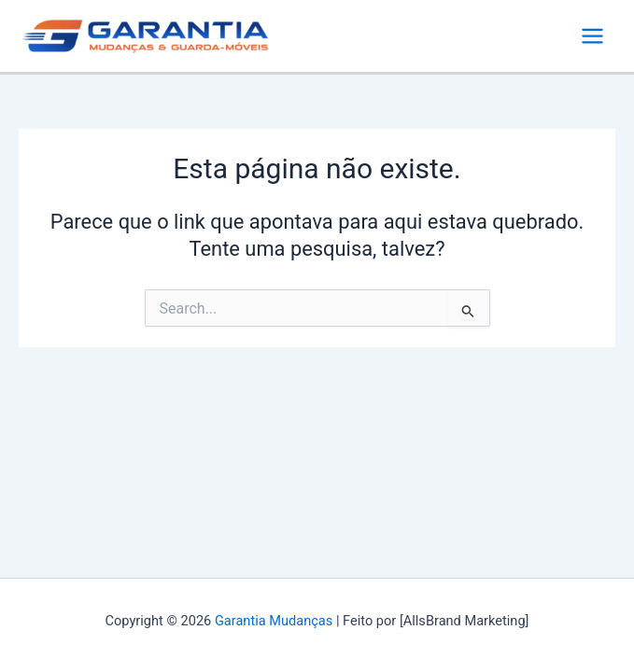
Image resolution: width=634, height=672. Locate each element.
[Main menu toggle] (592, 36)
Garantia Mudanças (274, 621)
